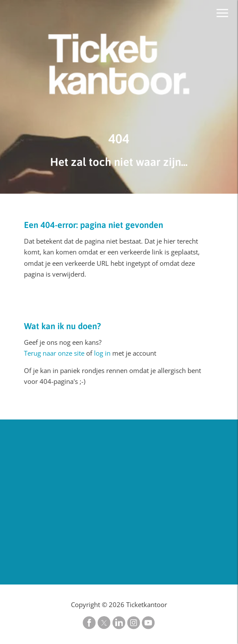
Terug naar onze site (54, 353)
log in (102, 353)
